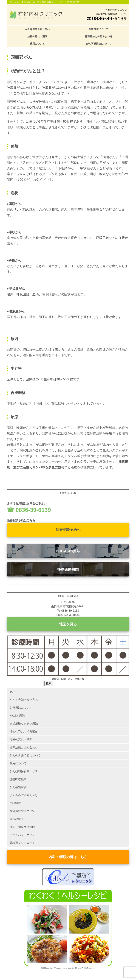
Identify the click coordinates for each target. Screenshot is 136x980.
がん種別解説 (18, 787)
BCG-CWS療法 (68, 551)
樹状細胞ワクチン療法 (24, 724)
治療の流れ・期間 (37, 36)
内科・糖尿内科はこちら (68, 857)
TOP (12, 692)
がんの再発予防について (25, 755)
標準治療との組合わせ (24, 747)
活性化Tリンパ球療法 (23, 732)
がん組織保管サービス (24, 771)
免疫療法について (99, 29)
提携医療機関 (68, 569)
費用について (37, 44)
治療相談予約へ (68, 530)
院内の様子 (17, 819)
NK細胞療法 (17, 716)
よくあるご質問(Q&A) (23, 795)
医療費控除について (22, 811)
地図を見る (68, 624)
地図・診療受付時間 (22, 827)
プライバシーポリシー (24, 835)
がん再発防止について (99, 44)
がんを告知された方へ (37, 29)
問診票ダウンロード (22, 843)
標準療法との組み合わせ (99, 36)
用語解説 (15, 803)
